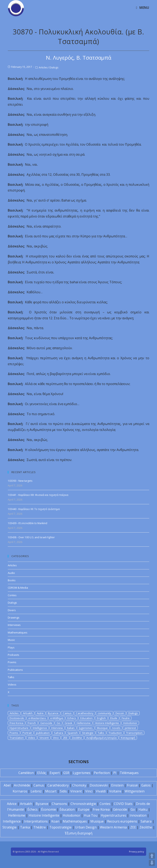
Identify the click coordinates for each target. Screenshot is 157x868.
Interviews (14, 625)
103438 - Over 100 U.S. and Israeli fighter (31, 537)
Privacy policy (137, 852)
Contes (12, 595)
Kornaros (20, 791)
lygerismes (86, 728)
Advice (12, 804)
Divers (12, 610)
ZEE (65, 738)
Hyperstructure (19, 728)
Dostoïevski (99, 785)
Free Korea (16, 723)
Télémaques (129, 773)
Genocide (46, 723)
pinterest (130, 728)
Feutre (126, 718)
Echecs (72, 718)
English (101, 718)
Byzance (53, 713)
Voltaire (115, 791)
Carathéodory (58, 785)
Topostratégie (60, 827)
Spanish (73, 733)
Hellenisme (84, 723)
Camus (67, 713)
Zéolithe (146, 827)
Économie (49, 809)
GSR (66, 773)
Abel (7, 785)
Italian (71, 728)
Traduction (115, 733)
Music (11, 640)
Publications (15, 670)
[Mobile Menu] (142, 8)
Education (86, 718)
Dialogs (54, 67)
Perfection (102, 773)
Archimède (22, 785)
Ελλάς (42, 773)
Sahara (59, 733)
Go (58, 723)
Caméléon (26, 773)
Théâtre (40, 827)
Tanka (25, 827)
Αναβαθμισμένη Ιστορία (101, 738)
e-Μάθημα (57, 718)
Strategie (88, 733)
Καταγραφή (128, 738)
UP (152, 856)
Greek (68, 723)
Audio (11, 573)
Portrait (27, 733)
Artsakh (28, 713)
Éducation (67, 809)
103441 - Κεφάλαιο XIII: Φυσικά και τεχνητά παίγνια (38, 495)
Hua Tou (91, 815)
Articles (43, 67)
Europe (84, 809)
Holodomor (130, 723)
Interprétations (36, 821)
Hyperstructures (113, 815)
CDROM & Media (18, 588)
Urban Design (86, 827)
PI (115, 773)
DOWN (152, 863)
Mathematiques (18, 632)
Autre (40, 713)
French (32, 723)
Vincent (44, 738)
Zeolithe (77, 738)
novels (116, 728)
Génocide (120, 809)
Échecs (33, 809)
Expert (55, 773)
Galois (146, 785)
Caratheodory (85, 713)
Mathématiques (75, 821)
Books (12, 580)
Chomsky (79, 785)
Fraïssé (132, 785)
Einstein (117, 785)
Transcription (134, 733)
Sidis (63, 791)
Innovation (138, 815)
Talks (11, 677)
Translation (17, 738)
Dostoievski (17, 718)
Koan (55, 821)
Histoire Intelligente (107, 723)
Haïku (143, 809)
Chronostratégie (83, 804)
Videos (12, 684)
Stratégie (10, 827)
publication (43, 733)
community (104, 713)
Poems (12, 662)
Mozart (51, 791)
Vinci (56, 738)
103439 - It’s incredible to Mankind (27, 523)
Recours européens (122, 821)
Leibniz (36, 791)
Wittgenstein (135, 791)
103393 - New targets (20, 481)
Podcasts (13, 655)
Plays (11, 647)
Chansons (59, 804)
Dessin (120, 713)
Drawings (14, 618)
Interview (57, 728)
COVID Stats (123, 804)
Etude (114, 718)
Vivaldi (101, 791)
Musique (102, 728)
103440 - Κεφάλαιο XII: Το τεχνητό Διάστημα (34, 509)
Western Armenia (113, 827)
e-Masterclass (37, 718)
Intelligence (40, 728)
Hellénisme (17, 815)
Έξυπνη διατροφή (79, 833)
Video (32, 738)
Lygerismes (82, 773)
